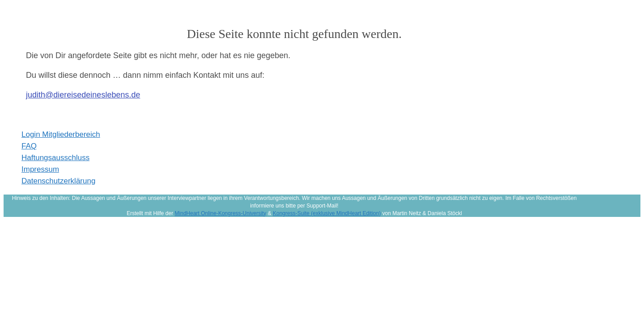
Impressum (40, 169)
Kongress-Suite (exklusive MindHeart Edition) (327, 213)
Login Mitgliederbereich (61, 134)
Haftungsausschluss (55, 158)
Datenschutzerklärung (58, 181)
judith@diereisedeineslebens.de (83, 95)
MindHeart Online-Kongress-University (221, 213)
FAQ (29, 146)
